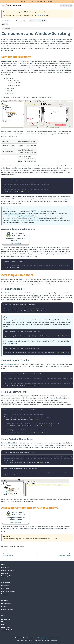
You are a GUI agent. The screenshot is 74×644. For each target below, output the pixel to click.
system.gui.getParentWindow (13, 218)
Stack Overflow (6, 604)
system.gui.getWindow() (57, 398)
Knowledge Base (7, 576)
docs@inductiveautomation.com (48, 638)
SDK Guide (5, 573)
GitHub (4, 625)
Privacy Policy (7, 627)
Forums (4, 607)
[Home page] (3, 21)
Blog (3, 622)
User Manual (5, 568)
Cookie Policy (7, 630)
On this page (6, 28)
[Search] (66, 6)
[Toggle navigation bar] (3, 6)
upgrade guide (48, 1)
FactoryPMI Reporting (8, 591)
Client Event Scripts (8, 396)
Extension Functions (8, 364)
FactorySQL (5, 586)
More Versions (6, 594)
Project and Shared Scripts (10, 443)
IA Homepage (6, 619)
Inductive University (8, 571)
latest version (41, 16)
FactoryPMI (5, 589)
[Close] (73, 1)
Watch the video (16, 243)
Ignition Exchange (7, 609)
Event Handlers (6, 293)
